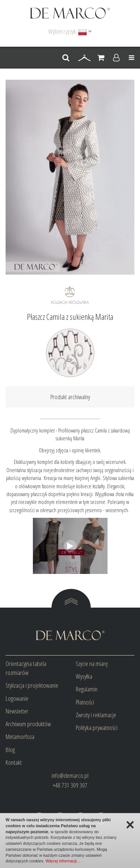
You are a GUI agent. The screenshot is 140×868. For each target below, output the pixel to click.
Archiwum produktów (28, 724)
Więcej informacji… (63, 861)
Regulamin (87, 689)
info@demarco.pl (70, 775)
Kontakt (14, 762)
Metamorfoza (20, 736)
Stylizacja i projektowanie (32, 685)
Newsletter (17, 711)
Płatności (85, 702)
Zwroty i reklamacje (96, 715)
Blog (10, 750)
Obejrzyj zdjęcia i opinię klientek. (70, 450)
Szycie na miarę (92, 664)
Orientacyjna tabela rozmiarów (26, 668)
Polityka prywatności (97, 728)
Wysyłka (84, 676)
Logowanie (17, 698)
